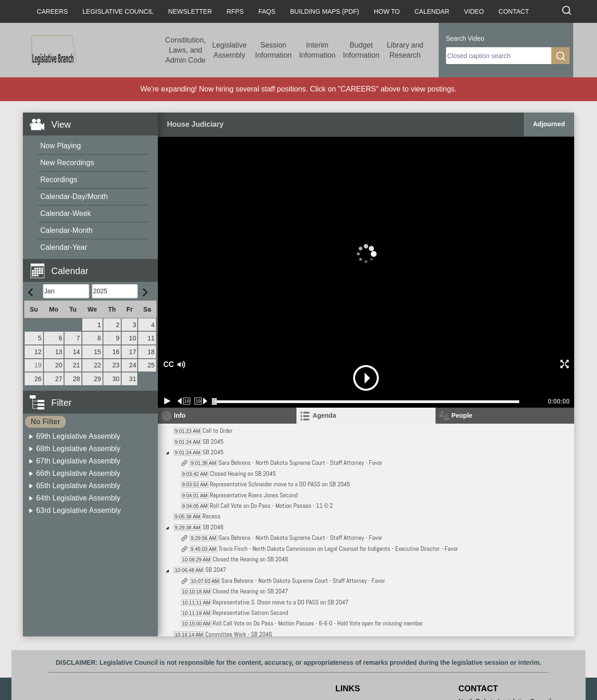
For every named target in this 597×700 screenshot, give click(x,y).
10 (133, 338)
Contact (514, 11)
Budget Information (361, 50)
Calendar (432, 11)
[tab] (366, 416)
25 (151, 365)
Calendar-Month (67, 230)
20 (59, 365)
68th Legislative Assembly (78, 449)
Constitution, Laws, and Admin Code (186, 50)
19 (38, 365)
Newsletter (190, 11)
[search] (499, 56)
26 (38, 379)
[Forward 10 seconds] (201, 401)
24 (133, 365)
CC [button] (167, 364)
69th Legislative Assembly (78, 436)
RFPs (235, 11)
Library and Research (405, 50)
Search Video (465, 38)
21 (76, 365)
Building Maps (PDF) (325, 11)
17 (133, 352)
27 (59, 379)
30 (116, 379)
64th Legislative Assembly (78, 498)
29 (97, 379)
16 (116, 352)
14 (76, 352)
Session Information (273, 50)
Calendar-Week (66, 213)
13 (59, 352)
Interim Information (317, 50)
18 (151, 352)
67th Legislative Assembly (78, 461)
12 (38, 352)
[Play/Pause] (167, 401)
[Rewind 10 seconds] (184, 401)
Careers (53, 11)
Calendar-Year (64, 247)
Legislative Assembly (230, 50)
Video (474, 11)
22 (97, 365)
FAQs (267, 11)
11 (151, 338)
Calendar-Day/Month (74, 197)
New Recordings (67, 163)
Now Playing (61, 146)
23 (116, 365)
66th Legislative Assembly (78, 473)
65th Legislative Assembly (78, 486)
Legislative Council (118, 11)
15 (97, 352)
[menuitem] (93, 146)
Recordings (59, 180)
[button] (94, 266)
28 (76, 379)
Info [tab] (180, 415)
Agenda (324, 415)
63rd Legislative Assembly (78, 510)
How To (387, 11)
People (462, 415)
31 (133, 379)
